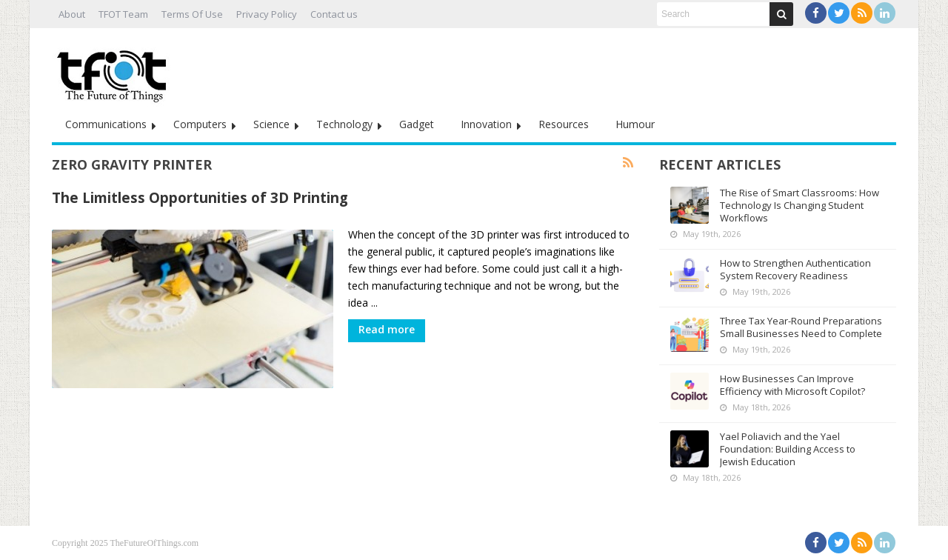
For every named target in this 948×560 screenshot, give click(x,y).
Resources (564, 124)
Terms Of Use (192, 14)
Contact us (334, 14)
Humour (635, 124)
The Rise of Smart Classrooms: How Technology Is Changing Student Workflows (800, 205)
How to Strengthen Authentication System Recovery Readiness (795, 269)
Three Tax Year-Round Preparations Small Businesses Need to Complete (801, 327)
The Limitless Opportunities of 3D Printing (200, 197)
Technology (344, 124)
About (72, 14)
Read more (387, 329)
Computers (200, 124)
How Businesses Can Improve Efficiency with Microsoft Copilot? (792, 385)
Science (271, 124)
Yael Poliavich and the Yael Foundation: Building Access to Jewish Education (788, 449)
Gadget (417, 124)
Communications (106, 124)
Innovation (486, 124)
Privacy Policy (267, 14)
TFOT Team (123, 14)
